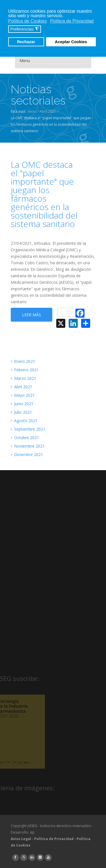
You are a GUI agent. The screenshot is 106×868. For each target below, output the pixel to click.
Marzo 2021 (23, 378)
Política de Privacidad (54, 839)
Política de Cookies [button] (28, 21)
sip (32, 832)
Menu (25, 61)
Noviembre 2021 (28, 446)
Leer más (32, 315)
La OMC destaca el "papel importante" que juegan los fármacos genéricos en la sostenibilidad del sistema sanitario (44, 194)
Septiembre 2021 (28, 429)
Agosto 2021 (24, 421)
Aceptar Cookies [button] (71, 42)
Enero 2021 (23, 361)
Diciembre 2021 (27, 454)
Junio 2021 (22, 404)
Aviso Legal (21, 839)
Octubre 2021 (25, 438)
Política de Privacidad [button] (72, 21)
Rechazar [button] (26, 42)
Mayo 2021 (23, 395)
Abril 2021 (48, 111)
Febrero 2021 (25, 370)
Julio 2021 (21, 412)
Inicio (32, 111)
